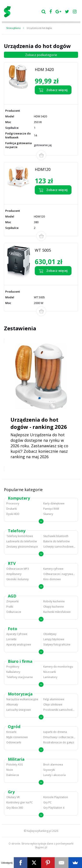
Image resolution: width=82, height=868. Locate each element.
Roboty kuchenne (54, 601)
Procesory (13, 503)
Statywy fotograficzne (57, 644)
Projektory (13, 667)
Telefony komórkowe (20, 536)
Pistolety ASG (15, 765)
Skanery (48, 514)
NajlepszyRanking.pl (39, 831)
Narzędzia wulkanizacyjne (22, 699)
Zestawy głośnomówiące (22, 547)
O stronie (14, 844)
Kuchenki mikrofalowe (57, 612)
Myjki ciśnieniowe (17, 737)
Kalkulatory (13, 672)
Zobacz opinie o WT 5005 (50, 279)
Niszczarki (50, 672)
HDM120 (43, 169)
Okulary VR (13, 797)
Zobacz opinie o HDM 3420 (51, 98)
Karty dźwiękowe (54, 503)
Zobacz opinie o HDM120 (50, 198)
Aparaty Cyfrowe (17, 634)
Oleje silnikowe (53, 704)
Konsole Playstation (56, 797)
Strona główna (13, 28)
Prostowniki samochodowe (60, 710)
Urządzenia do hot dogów (39, 28)
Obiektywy (50, 634)
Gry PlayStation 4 (54, 808)
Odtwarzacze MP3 (18, 569)
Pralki (10, 607)
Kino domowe (52, 579)
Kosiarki (11, 732)
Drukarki (12, 509)
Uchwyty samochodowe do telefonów (60, 547)
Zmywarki (12, 601)
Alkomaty (12, 704)
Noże (10, 770)
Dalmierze (13, 775)
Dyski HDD (13, 514)
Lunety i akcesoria (54, 775)
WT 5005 (43, 250)
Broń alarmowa (53, 765)
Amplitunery (14, 574)
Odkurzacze (14, 612)
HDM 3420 (44, 69)
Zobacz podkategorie (41, 55)
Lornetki (11, 639)
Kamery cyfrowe (53, 569)
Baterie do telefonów (57, 541)
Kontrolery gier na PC (20, 802)
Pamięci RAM (51, 509)
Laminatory (50, 677)
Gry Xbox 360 (15, 808)
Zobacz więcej (53, 90)
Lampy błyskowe (54, 639)
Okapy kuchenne (54, 607)
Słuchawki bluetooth (56, 536)
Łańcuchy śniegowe (19, 710)
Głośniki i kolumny (17, 579)
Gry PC (47, 802)
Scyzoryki (49, 770)
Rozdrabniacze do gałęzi (59, 742)
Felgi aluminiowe (54, 699)
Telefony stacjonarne (20, 677)
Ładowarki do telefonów (22, 541)
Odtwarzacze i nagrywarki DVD (60, 574)
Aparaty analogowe (19, 644)
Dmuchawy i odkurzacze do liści (60, 737)
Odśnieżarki (14, 742)
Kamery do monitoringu (58, 667)
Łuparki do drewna (55, 732)
